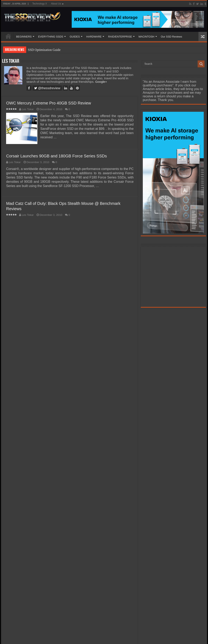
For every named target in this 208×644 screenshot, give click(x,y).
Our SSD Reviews (172, 37)
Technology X (40, 4)
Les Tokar (28, 109)
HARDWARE (94, 37)
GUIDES (75, 37)
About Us (56, 4)
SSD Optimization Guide (44, 50)
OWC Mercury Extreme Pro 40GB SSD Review (49, 103)
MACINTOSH (146, 37)
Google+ (101, 82)
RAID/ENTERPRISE (120, 37)
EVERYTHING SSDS (51, 37)
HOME (8, 36)
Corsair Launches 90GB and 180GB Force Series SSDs (56, 156)
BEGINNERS (24, 37)
